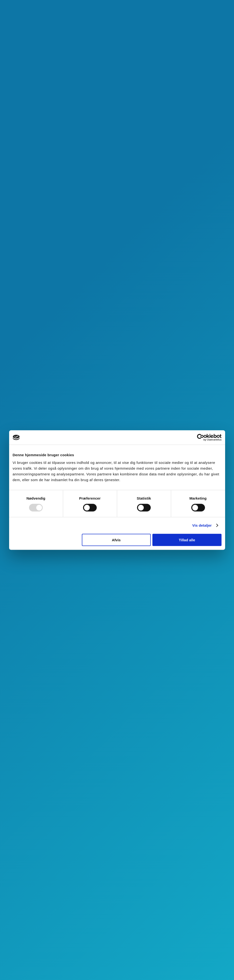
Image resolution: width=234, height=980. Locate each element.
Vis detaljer (202, 525)
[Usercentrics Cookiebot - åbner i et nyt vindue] (201, 438)
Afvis (116, 540)
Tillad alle (187, 540)
